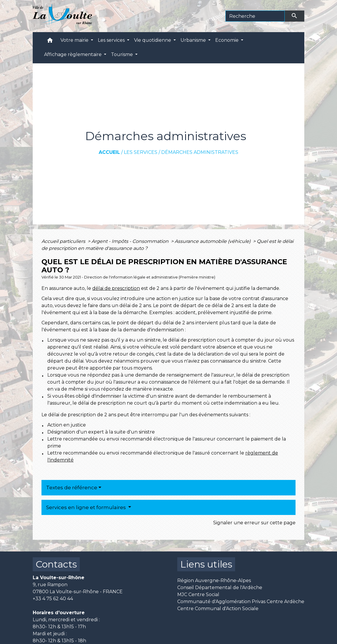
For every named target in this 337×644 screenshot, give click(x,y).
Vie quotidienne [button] (153, 40)
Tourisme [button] (123, 54)
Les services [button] (112, 40)
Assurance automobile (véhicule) (213, 241)
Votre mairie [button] (75, 40)
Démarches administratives (200, 152)
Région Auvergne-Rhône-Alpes (214, 581)
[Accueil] (62, 16)
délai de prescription (116, 288)
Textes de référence (72, 488)
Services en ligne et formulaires (87, 507)
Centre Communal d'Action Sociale (218, 609)
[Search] (255, 16)
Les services (141, 152)
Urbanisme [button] (194, 40)
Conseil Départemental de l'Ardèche (220, 588)
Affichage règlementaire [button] (73, 54)
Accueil (109, 152)
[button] (50, 42)
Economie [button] (227, 40)
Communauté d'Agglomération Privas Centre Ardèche (241, 602)
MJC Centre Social (198, 595)
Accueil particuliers (64, 241)
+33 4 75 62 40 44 (53, 599)
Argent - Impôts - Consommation (131, 241)
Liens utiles (206, 564)
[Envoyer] (295, 16)
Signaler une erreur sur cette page (254, 523)
